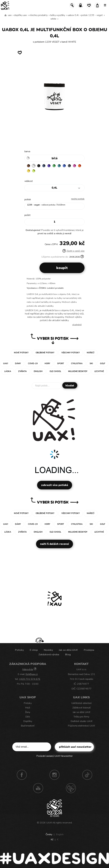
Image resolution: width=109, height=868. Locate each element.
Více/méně (77, 325)
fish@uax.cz (32, 674)
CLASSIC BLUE (64, 166)
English (60, 834)
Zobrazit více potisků (55, 485)
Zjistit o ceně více (73, 251)
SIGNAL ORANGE (80, 166)
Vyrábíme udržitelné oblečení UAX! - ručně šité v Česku (6, 15)
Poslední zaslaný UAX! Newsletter (54, 756)
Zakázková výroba (49, 655)
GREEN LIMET (34, 171)
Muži (28, 708)
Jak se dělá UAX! (68, 650)
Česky (49, 834)
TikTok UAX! (87, 775)
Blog (68, 655)
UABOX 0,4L (73, 15)
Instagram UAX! (54, 775)
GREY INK (69, 166)
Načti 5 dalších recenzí (54, 544)
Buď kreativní (28, 726)
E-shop (34, 650)
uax (10, 15)
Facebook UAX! (22, 775)
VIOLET (49, 166)
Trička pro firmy (81, 717)
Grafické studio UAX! (81, 721)
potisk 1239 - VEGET (92, 15)
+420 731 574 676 (30, 679)
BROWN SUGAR (29, 166)
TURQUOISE (59, 166)
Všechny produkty (38, 15)
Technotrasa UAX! (71, 788)
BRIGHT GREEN (54, 166)
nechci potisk (78, 199)
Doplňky (28, 721)
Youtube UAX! (38, 788)
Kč (52, 840)
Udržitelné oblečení (81, 703)
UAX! (49, 823)
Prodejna (89, 650)
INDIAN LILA (74, 166)
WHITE (53, 19)
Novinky (48, 650)
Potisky (19, 650)
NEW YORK (29, 171)
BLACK (39, 166)
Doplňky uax (20, 15)
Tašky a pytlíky (58, 15)
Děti (28, 717)
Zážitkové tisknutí (81, 708)
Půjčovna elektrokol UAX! (81, 726)
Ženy (28, 712)
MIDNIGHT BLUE (44, 166)
